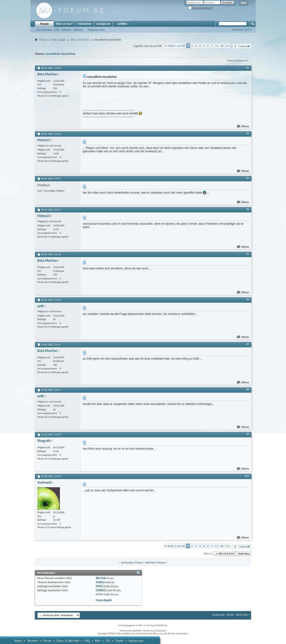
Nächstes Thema (155, 562)
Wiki (98, 641)
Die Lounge (59, 40)
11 (217, 46)
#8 (248, 390)
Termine (32, 641)
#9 (248, 434)
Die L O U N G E (80, 40)
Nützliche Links (97, 30)
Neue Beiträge (44, 30)
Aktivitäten (85, 24)
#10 (247, 476)
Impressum (136, 641)
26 (222, 46)
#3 (248, 178)
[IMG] (99, 586)
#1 (248, 68)
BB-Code (101, 578)
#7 (248, 344)
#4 (248, 209)
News (18, 641)
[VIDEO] (101, 590)
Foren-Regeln (104, 600)
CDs (108, 641)
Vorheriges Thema (132, 562)
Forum (44, 24)
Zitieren (243, 126)
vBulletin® (137, 631)
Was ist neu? (64, 24)
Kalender (66, 30)
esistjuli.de (103, 24)
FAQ (87, 641)
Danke (119, 641)
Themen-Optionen (236, 61)
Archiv (230, 615)
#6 (248, 300)
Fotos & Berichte (68, 641)
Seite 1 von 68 (177, 46)
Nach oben (244, 554)
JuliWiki (122, 24)
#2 (248, 134)
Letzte (245, 46)
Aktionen (78, 30)
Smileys (100, 582)
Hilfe (244, 3)
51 (228, 46)
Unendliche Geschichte (60, 54)
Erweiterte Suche (242, 30)
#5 (248, 254)
